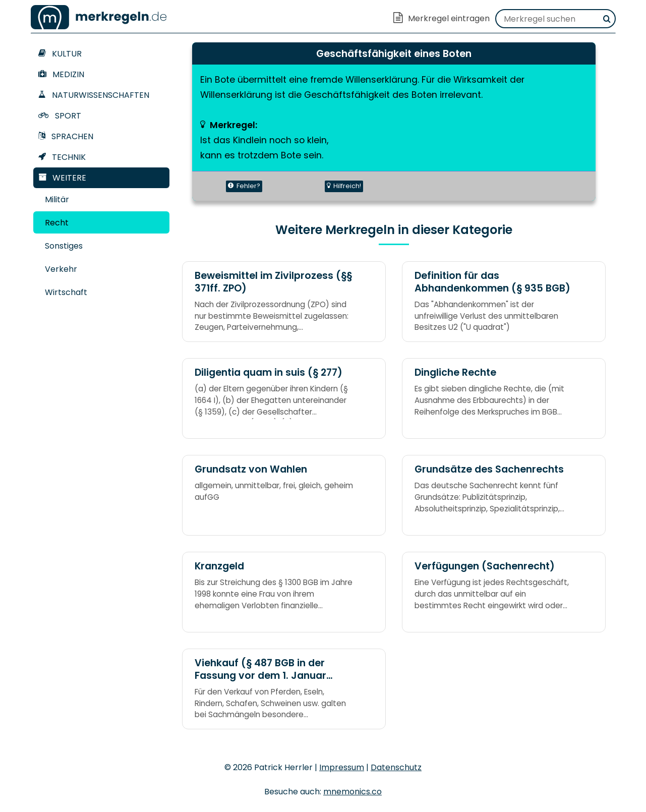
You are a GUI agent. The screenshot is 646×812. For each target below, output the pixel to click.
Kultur (60, 54)
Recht (57, 223)
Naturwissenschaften (94, 95)
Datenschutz (396, 767)
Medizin (61, 74)
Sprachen (66, 136)
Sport (60, 116)
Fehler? (244, 186)
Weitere (62, 178)
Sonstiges (64, 246)
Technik (62, 157)
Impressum (342, 767)
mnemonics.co (353, 792)
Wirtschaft (66, 292)
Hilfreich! (344, 186)
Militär (57, 199)
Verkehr (61, 269)
